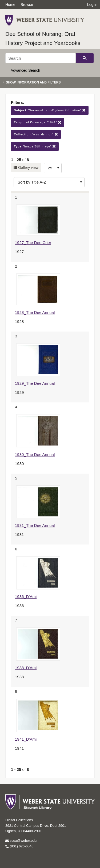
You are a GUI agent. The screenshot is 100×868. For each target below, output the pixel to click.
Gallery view (28, 167)
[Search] (41, 58)
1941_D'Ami (26, 739)
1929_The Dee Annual (35, 383)
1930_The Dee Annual (35, 454)
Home (10, 5)
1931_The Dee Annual (35, 525)
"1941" (38, 122)
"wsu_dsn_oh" (36, 134)
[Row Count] (53, 168)
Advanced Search (25, 70)
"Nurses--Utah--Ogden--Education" (50, 110)
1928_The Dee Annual (35, 312)
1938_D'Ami (26, 668)
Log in (92, 5)
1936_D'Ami (26, 597)
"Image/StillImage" (35, 146)
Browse (27, 5)
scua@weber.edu (21, 841)
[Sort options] (49, 182)
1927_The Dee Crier (33, 243)
